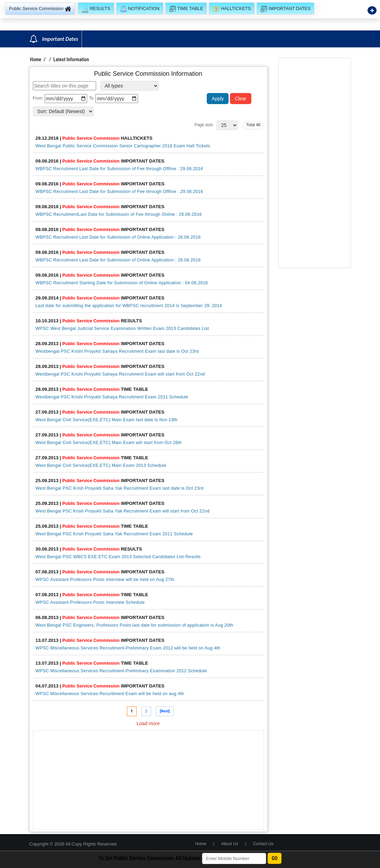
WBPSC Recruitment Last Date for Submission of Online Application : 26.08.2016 (118, 237)
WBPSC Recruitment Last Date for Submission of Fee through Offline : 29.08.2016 (119, 169)
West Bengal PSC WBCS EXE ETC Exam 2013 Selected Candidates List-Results (118, 557)
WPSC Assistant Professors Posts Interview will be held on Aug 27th (105, 580)
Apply (218, 99)
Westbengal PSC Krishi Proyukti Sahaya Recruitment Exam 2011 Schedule (112, 397)
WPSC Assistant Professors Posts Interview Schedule (90, 602)
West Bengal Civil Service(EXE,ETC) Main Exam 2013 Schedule (101, 465)
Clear (240, 99)
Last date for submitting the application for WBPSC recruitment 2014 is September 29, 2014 (129, 306)
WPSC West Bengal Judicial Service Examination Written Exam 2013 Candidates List (122, 329)
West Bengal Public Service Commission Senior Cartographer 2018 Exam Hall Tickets (123, 146)
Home (36, 59)
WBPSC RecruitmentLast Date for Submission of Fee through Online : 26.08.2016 (119, 214)
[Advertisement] (148, 780)
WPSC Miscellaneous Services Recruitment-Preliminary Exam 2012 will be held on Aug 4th (128, 648)
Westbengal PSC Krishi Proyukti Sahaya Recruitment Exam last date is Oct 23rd (117, 351)
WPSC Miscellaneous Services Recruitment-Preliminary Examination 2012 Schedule (121, 671)
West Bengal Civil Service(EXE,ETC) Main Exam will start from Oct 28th (109, 443)
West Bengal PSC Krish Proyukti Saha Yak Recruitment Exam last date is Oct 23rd (120, 488)
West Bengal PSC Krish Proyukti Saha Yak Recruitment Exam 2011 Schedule (114, 534)
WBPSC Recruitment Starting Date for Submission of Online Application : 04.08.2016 (122, 283)
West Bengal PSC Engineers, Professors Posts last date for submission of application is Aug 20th (135, 625)
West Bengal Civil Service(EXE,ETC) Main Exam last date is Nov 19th (107, 420)
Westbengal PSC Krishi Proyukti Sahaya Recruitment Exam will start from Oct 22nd (120, 374)
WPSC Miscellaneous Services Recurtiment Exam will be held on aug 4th (110, 694)
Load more (148, 723)
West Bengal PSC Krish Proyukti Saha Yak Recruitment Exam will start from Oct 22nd (123, 511)
